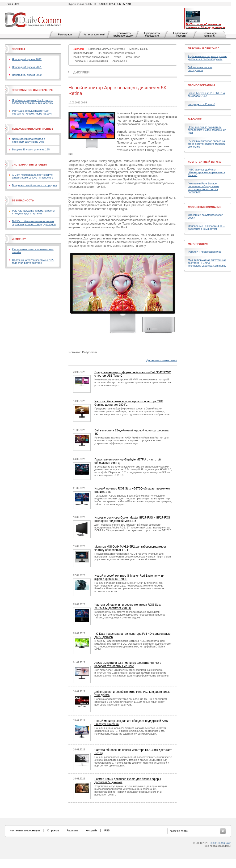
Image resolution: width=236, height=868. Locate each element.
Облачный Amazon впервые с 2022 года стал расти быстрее (33, 261)
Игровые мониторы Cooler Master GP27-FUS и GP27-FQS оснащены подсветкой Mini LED (132, 519)
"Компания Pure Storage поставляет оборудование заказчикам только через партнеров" (204, 188)
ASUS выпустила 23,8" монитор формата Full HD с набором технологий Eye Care (128, 664)
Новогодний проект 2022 (27, 59)
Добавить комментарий (162, 360)
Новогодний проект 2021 (27, 67)
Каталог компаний (94, 34)
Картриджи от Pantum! (201, 104)
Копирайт (91, 830)
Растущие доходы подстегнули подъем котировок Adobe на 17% (32, 112)
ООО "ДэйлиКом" (220, 843)
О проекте (53, 830)
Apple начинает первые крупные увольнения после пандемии (207, 58)
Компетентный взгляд (205, 162)
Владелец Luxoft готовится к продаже (35, 185)
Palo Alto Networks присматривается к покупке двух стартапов (34, 212)
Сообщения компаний (205, 207)
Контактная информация (25, 830)
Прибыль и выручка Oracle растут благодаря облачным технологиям (33, 102)
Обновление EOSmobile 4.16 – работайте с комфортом (206, 227)
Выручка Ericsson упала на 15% (31, 149)
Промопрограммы (201, 85)
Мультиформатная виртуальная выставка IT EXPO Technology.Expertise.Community (207, 263)
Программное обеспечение (32, 90)
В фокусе (195, 119)
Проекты (18, 49)
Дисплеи (81, 72)
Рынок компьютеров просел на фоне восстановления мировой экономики (207, 144)
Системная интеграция (29, 165)
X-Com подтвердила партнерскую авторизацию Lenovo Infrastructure (33, 176)
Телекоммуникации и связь (33, 129)
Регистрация (66, 34)
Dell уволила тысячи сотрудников (200, 69)
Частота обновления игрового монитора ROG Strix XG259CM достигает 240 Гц (128, 606)
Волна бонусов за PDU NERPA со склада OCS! (206, 94)
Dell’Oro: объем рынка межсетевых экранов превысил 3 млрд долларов (34, 223)
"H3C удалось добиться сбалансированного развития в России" (206, 172)
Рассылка (72, 830)
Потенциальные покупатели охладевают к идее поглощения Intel (207, 130)
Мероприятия (198, 244)
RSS (107, 830)
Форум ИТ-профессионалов (205, 252)
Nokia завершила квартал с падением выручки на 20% (28, 140)
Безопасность (23, 200)
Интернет (19, 239)
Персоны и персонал (204, 48)
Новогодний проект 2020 (27, 75)
